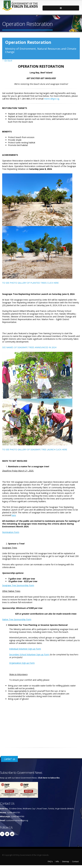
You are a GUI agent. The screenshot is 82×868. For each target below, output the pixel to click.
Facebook (2, 834)
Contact (75, 861)
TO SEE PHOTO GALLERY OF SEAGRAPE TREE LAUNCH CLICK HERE (35, 449)
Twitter (7, 834)
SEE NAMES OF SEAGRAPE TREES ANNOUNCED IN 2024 (29, 347)
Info (57, 861)
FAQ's (50, 861)
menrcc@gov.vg (52, 99)
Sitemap (66, 861)
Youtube (12, 834)
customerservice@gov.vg (17, 820)
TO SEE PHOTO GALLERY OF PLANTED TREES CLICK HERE (30, 283)
